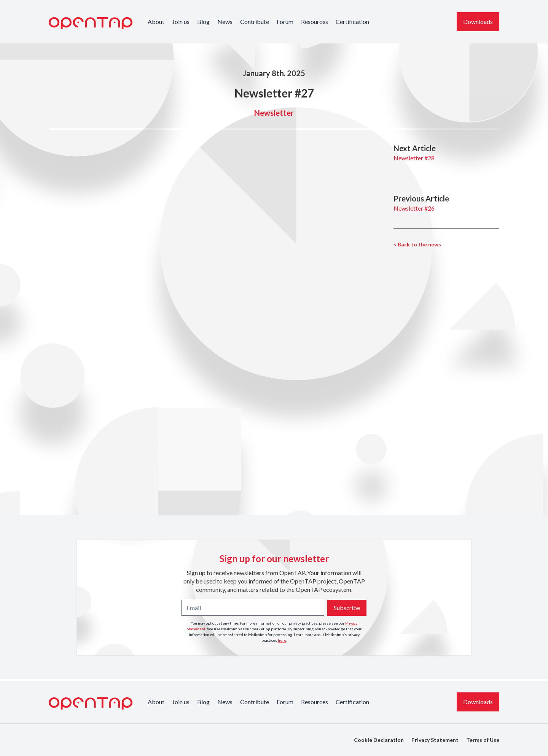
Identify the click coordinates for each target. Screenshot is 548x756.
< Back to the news (417, 244)
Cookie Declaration (379, 740)
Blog (203, 22)
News (225, 22)
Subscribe (347, 608)
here (282, 640)
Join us (181, 22)
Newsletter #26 (414, 208)
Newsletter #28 (414, 158)
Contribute (255, 22)
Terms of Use (483, 740)
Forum (285, 22)
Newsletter (274, 113)
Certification (352, 22)
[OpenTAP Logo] (91, 23)
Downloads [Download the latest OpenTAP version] (478, 22)
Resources (315, 22)
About (156, 22)
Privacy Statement (435, 740)
